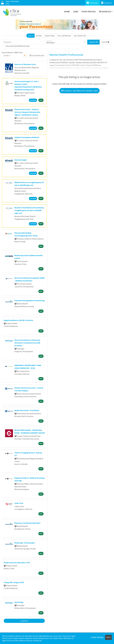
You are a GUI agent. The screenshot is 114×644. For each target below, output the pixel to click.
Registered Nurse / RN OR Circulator (18, 320)
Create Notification (37, 56)
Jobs (76, 12)
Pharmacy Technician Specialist (27, 523)
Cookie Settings (97, 637)
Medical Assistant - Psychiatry (27, 410)
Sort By (6, 56)
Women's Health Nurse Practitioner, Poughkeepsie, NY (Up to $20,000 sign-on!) (29, 210)
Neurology (19, 602)
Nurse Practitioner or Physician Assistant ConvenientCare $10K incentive (27, 343)
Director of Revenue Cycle (25, 64)
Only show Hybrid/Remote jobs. (18, 46)
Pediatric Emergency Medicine (27, 137)
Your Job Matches (64, 36)
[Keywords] (24, 42)
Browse (39, 36)
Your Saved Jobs (80, 36)
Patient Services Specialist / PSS (17, 563)
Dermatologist (21, 160)
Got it (108, 637)
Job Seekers (93, 3)
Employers (107, 3)
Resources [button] (105, 12)
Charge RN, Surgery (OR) (14, 582)
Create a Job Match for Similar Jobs (79, 91)
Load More (24, 621)
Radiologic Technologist (25, 543)
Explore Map (50, 36)
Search (30, 36)
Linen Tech (19, 503)
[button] (105, 42)
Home (67, 12)
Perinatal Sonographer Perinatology (30, 300)
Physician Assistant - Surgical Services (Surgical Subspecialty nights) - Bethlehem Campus (27, 112)
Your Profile (89, 12)
